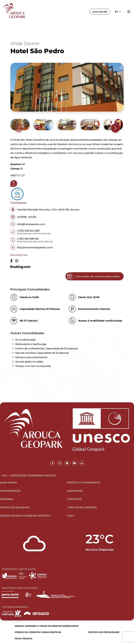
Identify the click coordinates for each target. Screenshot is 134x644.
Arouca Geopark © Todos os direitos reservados (47, 626)
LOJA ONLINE (100, 12)
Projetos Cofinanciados (84, 483)
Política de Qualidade (15, 507)
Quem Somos (8, 483)
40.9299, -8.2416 (23, 217)
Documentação (10, 491)
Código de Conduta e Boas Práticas (38, 632)
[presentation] (19, 128)
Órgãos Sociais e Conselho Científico (25, 516)
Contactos (74, 499)
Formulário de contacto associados (93, 276)
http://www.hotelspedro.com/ (32, 248)
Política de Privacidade (104, 632)
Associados (75, 491)
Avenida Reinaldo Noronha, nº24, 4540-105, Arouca (45, 210)
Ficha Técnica (23, 638)
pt (117, 12)
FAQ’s (71, 516)
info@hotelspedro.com (28, 224)
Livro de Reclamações (82, 507)
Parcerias (7, 499)
